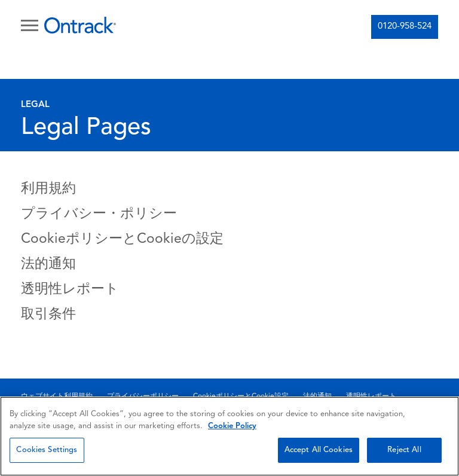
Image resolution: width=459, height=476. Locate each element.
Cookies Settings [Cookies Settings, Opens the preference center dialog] (47, 450)
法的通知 (48, 265)
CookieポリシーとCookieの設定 (122, 239)
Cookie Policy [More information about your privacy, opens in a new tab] (232, 426)
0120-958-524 (405, 27)
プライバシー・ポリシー (99, 214)
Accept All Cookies (319, 450)
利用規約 (48, 189)
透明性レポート (70, 290)
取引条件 (48, 315)
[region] (229, 436)
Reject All (404, 450)
